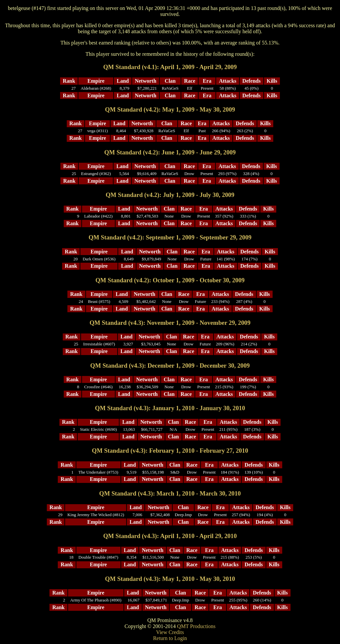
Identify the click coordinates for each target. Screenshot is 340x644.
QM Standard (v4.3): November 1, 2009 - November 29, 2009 (170, 323)
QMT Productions (196, 626)
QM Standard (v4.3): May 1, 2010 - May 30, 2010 (170, 579)
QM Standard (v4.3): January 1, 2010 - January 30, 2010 (170, 408)
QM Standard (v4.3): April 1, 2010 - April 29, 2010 (170, 536)
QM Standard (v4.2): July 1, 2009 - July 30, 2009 (170, 195)
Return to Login (170, 638)
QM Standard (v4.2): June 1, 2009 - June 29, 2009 (170, 152)
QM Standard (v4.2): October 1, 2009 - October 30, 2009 (170, 280)
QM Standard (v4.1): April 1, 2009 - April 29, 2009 (170, 67)
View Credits (170, 632)
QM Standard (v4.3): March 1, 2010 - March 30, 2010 (170, 493)
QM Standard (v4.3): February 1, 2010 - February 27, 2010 (170, 451)
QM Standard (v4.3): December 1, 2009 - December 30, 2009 (170, 366)
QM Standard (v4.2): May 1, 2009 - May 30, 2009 (170, 109)
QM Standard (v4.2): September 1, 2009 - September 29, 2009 (170, 237)
